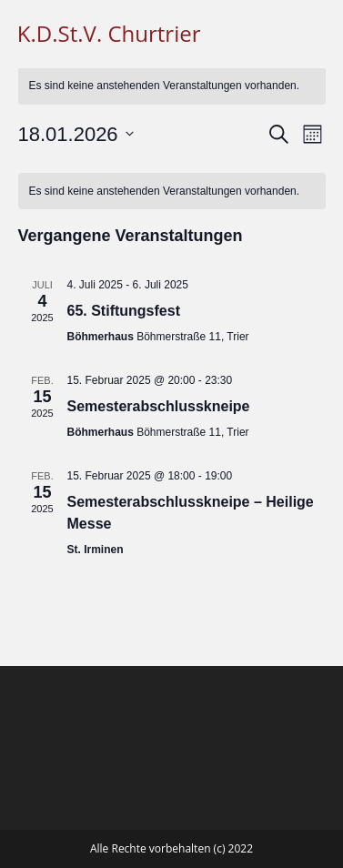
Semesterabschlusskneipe (159, 406)
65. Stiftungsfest (124, 311)
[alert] (172, 86)
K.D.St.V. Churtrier (109, 33)
